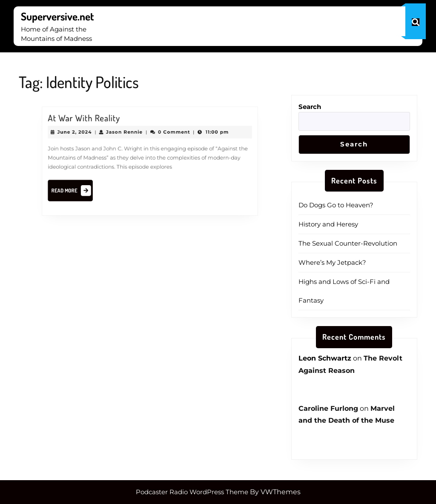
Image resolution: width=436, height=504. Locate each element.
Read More (80, 189)
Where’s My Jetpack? (332, 262)
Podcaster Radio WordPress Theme (192, 492)
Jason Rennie (127, 135)
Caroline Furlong (328, 408)
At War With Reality (90, 122)
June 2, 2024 (82, 135)
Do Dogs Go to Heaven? (336, 205)
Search (310, 107)
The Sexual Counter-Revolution (348, 243)
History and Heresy (328, 224)
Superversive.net (57, 16)
